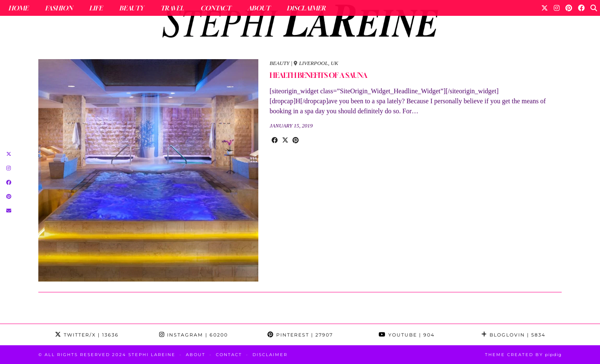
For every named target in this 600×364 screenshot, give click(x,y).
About (259, 8)
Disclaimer (306, 8)
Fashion (59, 8)
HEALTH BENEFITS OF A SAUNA (318, 75)
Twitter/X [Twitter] (87, 335)
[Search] (594, 8)
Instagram (194, 335)
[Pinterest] (569, 8)
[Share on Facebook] (275, 140)
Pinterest (300, 335)
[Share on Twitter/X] (285, 140)
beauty (280, 63)
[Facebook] (581, 8)
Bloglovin (513, 335)
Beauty (131, 8)
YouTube (407, 335)
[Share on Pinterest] (296, 140)
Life (96, 8)
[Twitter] (545, 8)
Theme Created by (523, 355)
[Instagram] (557, 8)
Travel (172, 8)
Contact (216, 8)
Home (18, 8)
